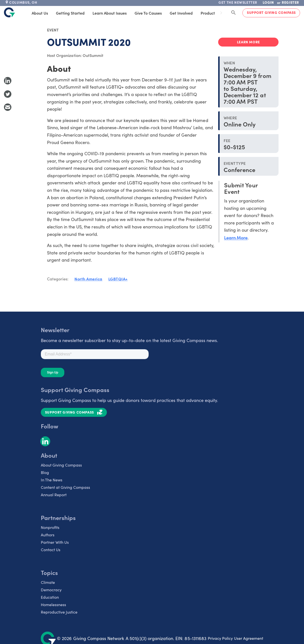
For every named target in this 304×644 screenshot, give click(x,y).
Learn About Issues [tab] (117, 13)
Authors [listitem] (48, 535)
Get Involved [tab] (188, 13)
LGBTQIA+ (118, 279)
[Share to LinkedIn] (8, 81)
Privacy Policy (220, 638)
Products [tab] (216, 13)
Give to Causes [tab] (155, 13)
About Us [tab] (47, 13)
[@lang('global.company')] (9, 12)
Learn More (236, 237)
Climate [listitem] (48, 582)
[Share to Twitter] (8, 94)
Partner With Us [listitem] (55, 542)
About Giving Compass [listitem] (61, 465)
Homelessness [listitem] (53, 605)
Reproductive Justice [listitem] (59, 612)
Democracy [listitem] (51, 590)
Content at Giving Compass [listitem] (65, 487)
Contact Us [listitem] (51, 550)
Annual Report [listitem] (54, 495)
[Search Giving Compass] (234, 13)
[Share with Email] (8, 107)
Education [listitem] (50, 597)
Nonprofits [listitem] (50, 527)
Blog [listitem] (45, 472)
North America (88, 279)
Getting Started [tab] (77, 13)
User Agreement (249, 638)
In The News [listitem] (52, 480)
